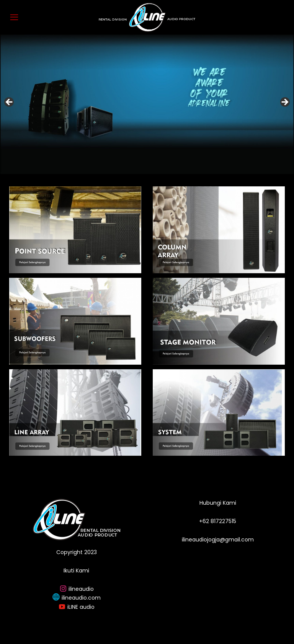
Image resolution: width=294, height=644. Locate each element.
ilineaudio (81, 589)
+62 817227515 (218, 521)
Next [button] (284, 103)
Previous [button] (10, 103)
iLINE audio (81, 607)
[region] (147, 104)
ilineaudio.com (81, 598)
